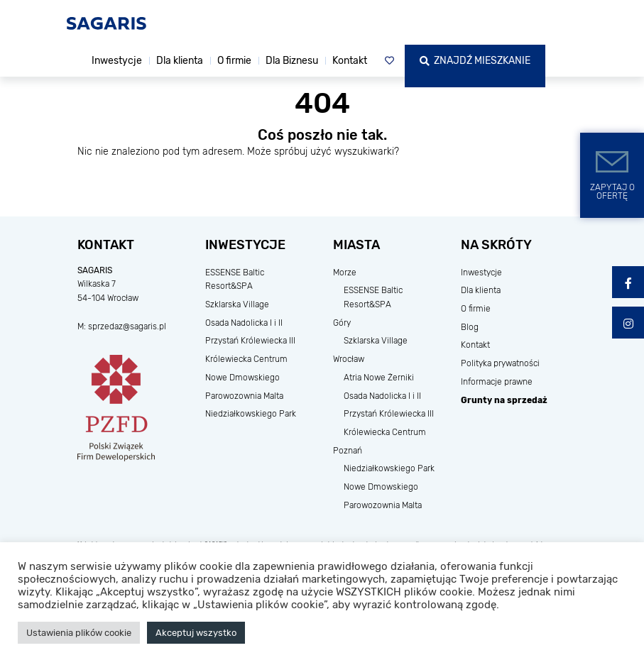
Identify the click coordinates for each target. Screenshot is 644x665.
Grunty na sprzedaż (504, 400)
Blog (470, 327)
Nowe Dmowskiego (242, 378)
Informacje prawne (497, 382)
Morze (345, 273)
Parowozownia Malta (244, 396)
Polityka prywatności (500, 363)
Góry (342, 323)
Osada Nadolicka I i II (244, 323)
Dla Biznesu (292, 61)
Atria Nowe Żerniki (379, 378)
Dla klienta (180, 61)
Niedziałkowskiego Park (251, 414)
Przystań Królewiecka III (250, 341)
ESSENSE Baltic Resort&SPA (235, 280)
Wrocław (349, 359)
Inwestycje (117, 61)
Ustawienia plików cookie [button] (79, 633)
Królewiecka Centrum (246, 359)
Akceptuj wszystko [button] (196, 633)
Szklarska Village (237, 304)
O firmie (234, 61)
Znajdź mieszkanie (475, 61)
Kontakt (350, 61)
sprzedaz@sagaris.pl (127, 326)
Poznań (348, 451)
